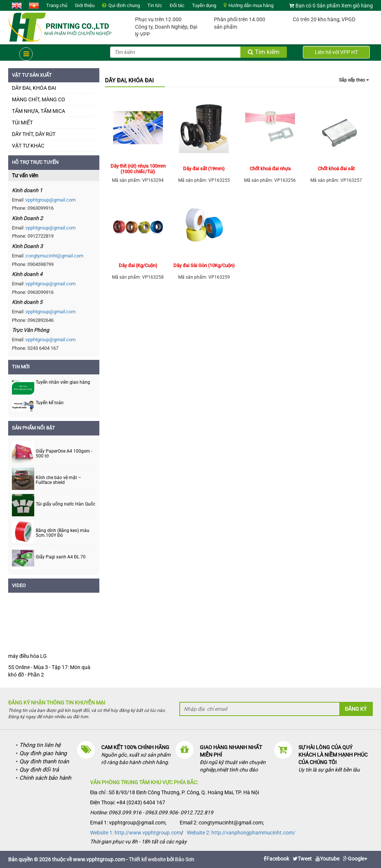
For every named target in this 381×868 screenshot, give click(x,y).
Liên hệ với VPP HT (336, 52)
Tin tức (155, 5)
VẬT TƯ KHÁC (28, 146)
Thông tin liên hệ (40, 745)
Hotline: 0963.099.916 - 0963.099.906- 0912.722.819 (152, 812)
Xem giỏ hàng (357, 6)
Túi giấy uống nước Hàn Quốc (65, 504)
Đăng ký (356, 709)
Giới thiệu (85, 5)
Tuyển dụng (204, 5)
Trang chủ (57, 5)
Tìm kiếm (264, 52)
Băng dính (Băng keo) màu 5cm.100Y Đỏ (63, 533)
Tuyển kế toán (50, 403)
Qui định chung (124, 5)
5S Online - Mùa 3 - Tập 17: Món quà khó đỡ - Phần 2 (49, 671)
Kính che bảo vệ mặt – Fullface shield (58, 480)
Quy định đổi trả (39, 770)
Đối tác (177, 5)
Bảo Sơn (185, 859)
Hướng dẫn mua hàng (251, 5)
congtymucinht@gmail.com (55, 256)
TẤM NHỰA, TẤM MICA (39, 111)
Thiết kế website (147, 859)
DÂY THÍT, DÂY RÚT (34, 134)
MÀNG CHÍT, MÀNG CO (39, 99)
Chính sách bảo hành (45, 778)
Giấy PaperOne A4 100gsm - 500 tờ (64, 454)
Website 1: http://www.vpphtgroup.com (136, 833)
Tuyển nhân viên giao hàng (63, 382)
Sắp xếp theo (354, 80)
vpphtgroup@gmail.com (51, 200)
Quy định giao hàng (43, 753)
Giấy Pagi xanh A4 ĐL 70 (61, 557)
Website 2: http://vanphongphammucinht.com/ (241, 833)
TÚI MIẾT (22, 123)
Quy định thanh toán (44, 761)
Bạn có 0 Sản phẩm (318, 6)
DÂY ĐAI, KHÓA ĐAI (34, 88)
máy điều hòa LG (28, 656)
